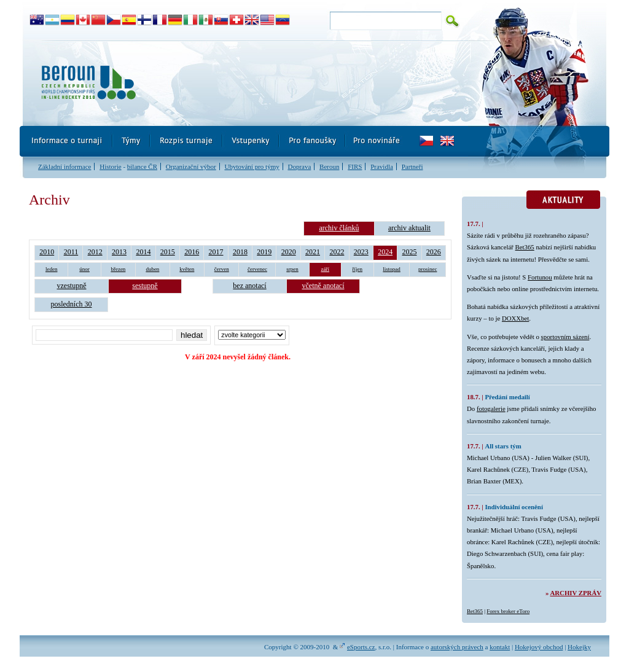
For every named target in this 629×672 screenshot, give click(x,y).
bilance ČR (142, 166)
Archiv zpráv (576, 593)
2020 (289, 252)
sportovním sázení (565, 337)
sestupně (145, 286)
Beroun (329, 166)
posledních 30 (72, 304)
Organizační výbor (191, 166)
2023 (361, 252)
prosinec (428, 269)
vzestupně (72, 286)
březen (118, 269)
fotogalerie (491, 408)
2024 (385, 252)
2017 (216, 252)
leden (52, 269)
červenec (257, 269)
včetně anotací (323, 286)
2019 (264, 252)
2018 (240, 252)
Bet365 (525, 247)
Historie (110, 166)
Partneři (412, 166)
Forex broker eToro (508, 611)
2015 (168, 252)
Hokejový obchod (539, 647)
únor (84, 269)
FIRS (355, 166)
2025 (410, 252)
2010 (47, 252)
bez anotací (249, 286)
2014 (143, 252)
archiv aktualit (409, 228)
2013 (119, 252)
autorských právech (457, 647)
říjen (358, 269)
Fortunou (540, 277)
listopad (392, 269)
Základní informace (64, 166)
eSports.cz (361, 647)
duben (152, 269)
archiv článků (339, 228)
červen (222, 269)
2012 (95, 252)
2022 (337, 252)
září (326, 269)
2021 (313, 252)
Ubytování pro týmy (252, 166)
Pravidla (382, 166)
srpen (292, 269)
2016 (192, 252)
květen (187, 269)
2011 (71, 252)
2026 (434, 252)
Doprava (299, 166)
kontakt (500, 647)
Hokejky (579, 647)
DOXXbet (515, 318)
